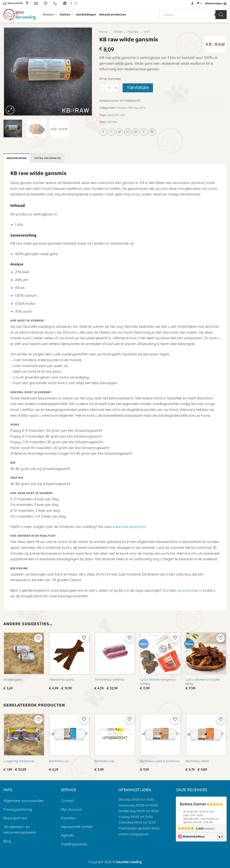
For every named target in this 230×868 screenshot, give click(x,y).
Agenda (67, 835)
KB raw (133, 108)
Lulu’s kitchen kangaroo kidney (158, 682)
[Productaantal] (109, 88)
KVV (147, 32)
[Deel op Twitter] (119, 132)
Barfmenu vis (59, 761)
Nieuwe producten (113, 15)
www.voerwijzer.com (129, 527)
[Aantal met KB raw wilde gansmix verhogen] (116, 88)
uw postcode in (189, 590)
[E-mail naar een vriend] (128, 132)
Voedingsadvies (74, 844)
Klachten (68, 818)
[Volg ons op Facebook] (71, 4)
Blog (7, 841)
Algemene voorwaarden (24, 801)
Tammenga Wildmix (109, 680)
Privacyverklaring (18, 809)
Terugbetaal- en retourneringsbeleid (20, 830)
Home (104, 32)
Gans (111, 115)
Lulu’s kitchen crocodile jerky (203, 682)
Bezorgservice (15, 818)
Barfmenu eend (197, 761)
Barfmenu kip (104, 761)
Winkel (118, 32)
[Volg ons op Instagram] (76, 4)
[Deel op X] (111, 132)
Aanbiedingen (86, 15)
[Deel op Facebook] (103, 132)
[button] (13, 3)
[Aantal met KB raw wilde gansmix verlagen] (102, 88)
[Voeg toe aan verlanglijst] (38, 638)
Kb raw (120, 115)
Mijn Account (71, 809)
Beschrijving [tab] (17, 158)
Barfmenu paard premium (160, 761)
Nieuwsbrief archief (77, 827)
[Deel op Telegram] (152, 132)
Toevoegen (138, 88)
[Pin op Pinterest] (136, 132)
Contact (67, 801)
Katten (66, 15)
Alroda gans (13, 680)
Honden (50, 15)
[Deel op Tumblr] (144, 132)
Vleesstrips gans (61, 680)
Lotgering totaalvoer (19, 761)
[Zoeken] (221, 15)
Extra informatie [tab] (48, 158)
